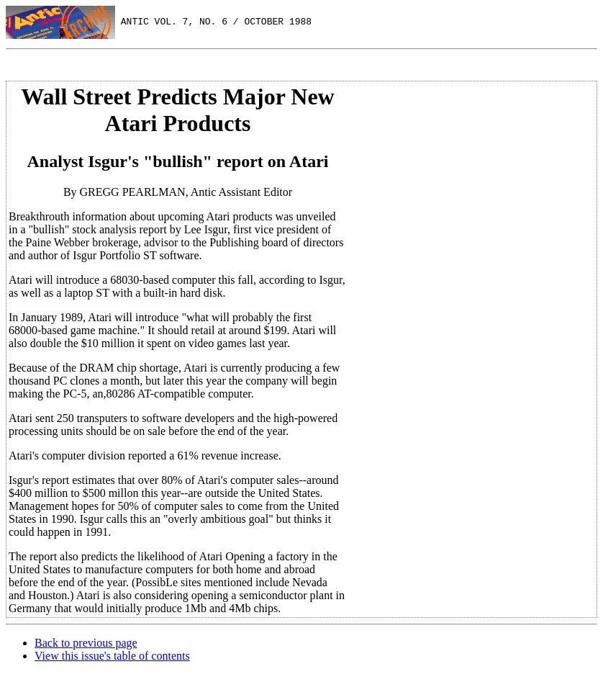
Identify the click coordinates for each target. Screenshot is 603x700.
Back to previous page (86, 643)
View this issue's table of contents (112, 656)
